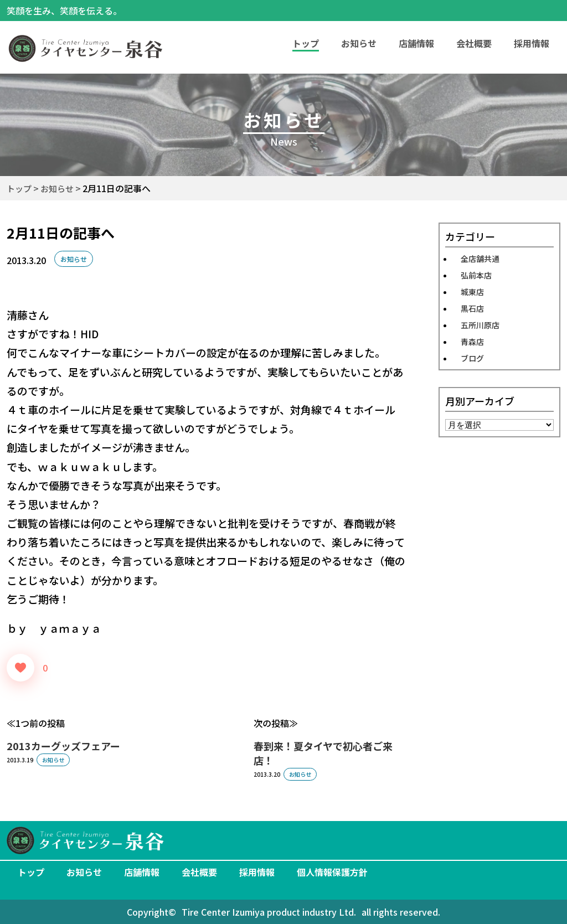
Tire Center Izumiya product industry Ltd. (269, 912)
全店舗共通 (480, 259)
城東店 (472, 292)
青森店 (472, 342)
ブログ (472, 358)
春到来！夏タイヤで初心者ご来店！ (323, 753)
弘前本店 (476, 275)
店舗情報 (416, 43)
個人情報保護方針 (332, 872)
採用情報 (532, 43)
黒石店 (472, 308)
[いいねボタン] (20, 668)
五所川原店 (480, 325)
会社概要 (474, 43)
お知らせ (359, 43)
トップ (31, 872)
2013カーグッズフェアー (63, 746)
